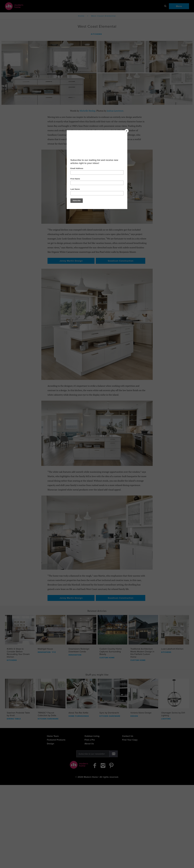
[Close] (127, 131)
